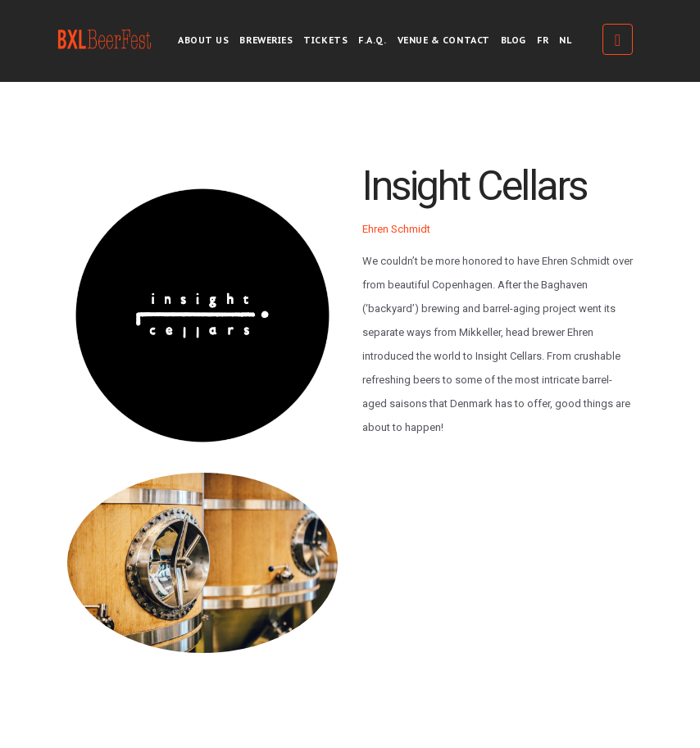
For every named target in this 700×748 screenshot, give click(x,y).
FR (543, 40)
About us (203, 40)
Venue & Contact (444, 40)
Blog (514, 40)
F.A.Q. (372, 40)
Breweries (266, 40)
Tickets (325, 40)
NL (565, 40)
